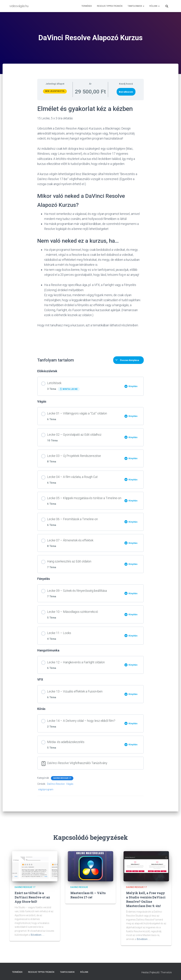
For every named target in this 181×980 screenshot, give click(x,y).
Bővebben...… (38, 935)
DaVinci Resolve (56, 784)
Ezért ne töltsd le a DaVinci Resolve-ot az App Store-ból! (32, 897)
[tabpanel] (90, 227)
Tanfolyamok (136, 6)
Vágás (70, 784)
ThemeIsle (166, 972)
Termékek (87, 6)
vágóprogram (46, 789)
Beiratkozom (126, 92)
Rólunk (155, 6)
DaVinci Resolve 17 (62, 778)
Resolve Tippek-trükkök (110, 6)
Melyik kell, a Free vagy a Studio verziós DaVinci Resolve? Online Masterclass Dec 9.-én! (146, 899)
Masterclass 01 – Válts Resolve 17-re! (88, 895)
